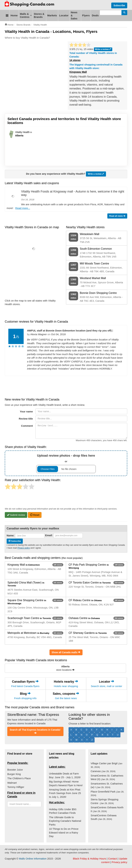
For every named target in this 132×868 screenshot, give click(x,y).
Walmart (12, 783)
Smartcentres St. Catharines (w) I (107, 785)
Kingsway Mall (78, 72)
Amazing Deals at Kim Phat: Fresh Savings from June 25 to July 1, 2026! (65, 793)
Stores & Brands (39, 15)
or (66, 463)
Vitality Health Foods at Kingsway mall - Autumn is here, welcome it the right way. (73, 193)
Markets (52, 15)
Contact (113, 859)
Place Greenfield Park (107, 793)
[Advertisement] (67, 52)
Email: (49, 535)
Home (14, 15)
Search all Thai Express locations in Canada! (35, 731)
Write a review (96, 174)
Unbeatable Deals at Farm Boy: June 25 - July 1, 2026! (65, 775)
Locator (64, 15)
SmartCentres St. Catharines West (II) (107, 777)
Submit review (16, 515)
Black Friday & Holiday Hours (89, 859)
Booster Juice (15, 770)
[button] (7, 15)
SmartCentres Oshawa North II (107, 809)
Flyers (86, 15)
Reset (35, 515)
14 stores (75, 60)
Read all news (117, 216)
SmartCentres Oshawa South (104, 817)
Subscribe (119, 5)
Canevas (103, 771)
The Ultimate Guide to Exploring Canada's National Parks (65, 821)
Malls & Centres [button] (26, 15)
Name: (11, 535)
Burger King (14, 774)
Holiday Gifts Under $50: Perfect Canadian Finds (63, 811)
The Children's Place (19, 778)
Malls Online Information (33, 859)
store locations (65, 668)
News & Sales (74, 15)
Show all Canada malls (66, 652)
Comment (27, 426)
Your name (26, 411)
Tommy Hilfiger (16, 787)
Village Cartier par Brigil (106, 765)
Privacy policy (24, 548)
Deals (95, 15)
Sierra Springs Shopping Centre (105, 801)
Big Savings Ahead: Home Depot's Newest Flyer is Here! (66, 783)
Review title (26, 419)
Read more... (23, 208)
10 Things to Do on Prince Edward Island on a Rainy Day (64, 832)
